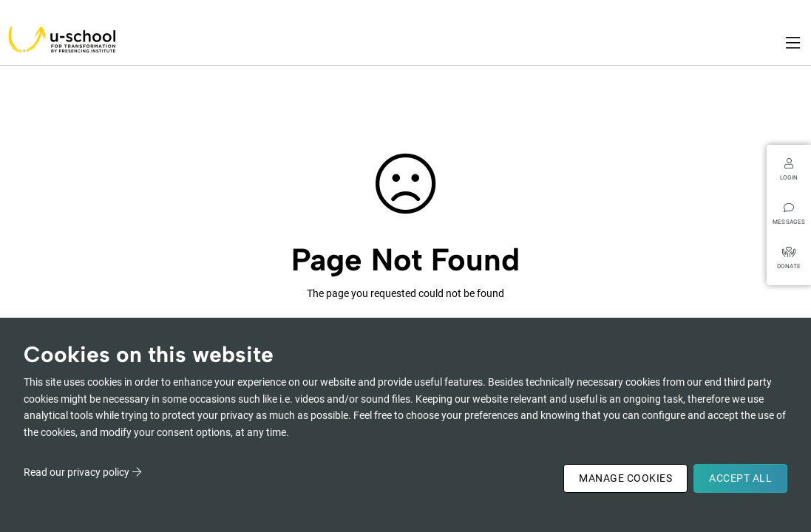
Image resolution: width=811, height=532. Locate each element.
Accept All (740, 478)
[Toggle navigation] (794, 43)
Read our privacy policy (77, 472)
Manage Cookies (625, 478)
